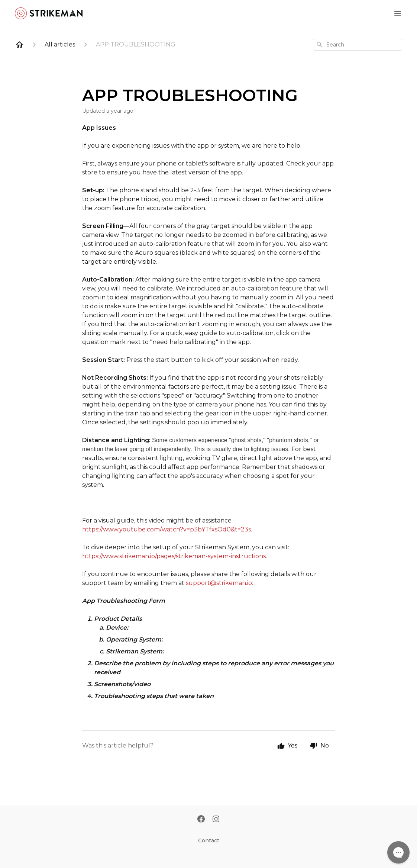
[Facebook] (201, 820)
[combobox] (358, 45)
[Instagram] (216, 820)
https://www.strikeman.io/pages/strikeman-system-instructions (174, 556)
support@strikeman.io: (219, 583)
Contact (209, 840)
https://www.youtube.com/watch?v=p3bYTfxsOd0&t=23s (167, 529)
